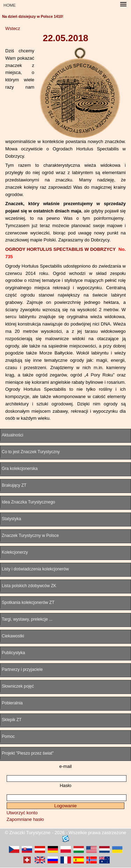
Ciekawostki (13, 636)
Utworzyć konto (22, 813)
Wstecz (13, 28)
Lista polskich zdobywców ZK (29, 586)
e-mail (65, 766)
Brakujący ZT (14, 485)
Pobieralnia (12, 703)
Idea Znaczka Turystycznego (28, 502)
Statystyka (11, 519)
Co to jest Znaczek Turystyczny (31, 452)
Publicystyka (13, 653)
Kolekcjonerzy (15, 552)
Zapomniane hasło (25, 819)
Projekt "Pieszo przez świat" (28, 753)
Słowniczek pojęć (18, 686)
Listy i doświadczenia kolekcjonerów (35, 569)
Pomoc (8, 736)
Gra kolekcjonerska (20, 469)
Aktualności (12, 435)
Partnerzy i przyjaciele (22, 669)
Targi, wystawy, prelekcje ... (27, 619)
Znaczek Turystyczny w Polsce (30, 536)
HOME (10, 5)
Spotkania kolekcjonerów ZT (28, 603)
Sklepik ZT (12, 720)
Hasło (65, 785)
